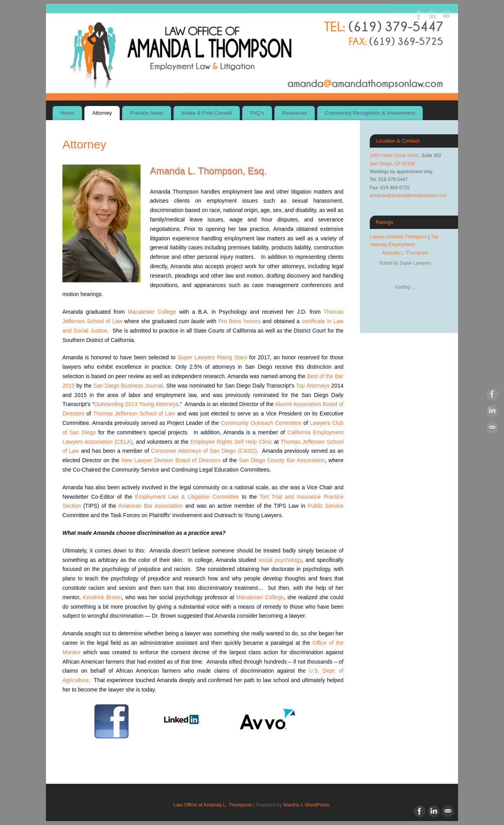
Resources (295, 113)
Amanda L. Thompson (405, 253)
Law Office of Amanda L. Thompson (213, 805)
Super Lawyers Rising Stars (213, 357)
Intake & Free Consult (207, 113)
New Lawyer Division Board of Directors (171, 460)
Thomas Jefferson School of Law (134, 413)
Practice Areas (147, 113)
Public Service (326, 506)
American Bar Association (150, 506)
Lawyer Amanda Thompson (398, 237)
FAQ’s (257, 113)
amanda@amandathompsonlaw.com (408, 196)
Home (67, 113)
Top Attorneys (313, 386)
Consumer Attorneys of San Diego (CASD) (204, 451)
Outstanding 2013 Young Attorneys (136, 404)
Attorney (102, 113)
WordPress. (318, 805)
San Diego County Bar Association (282, 460)
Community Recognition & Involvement (370, 113)
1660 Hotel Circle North (394, 155)
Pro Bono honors (239, 321)
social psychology (280, 560)
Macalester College (152, 312)
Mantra (291, 805)
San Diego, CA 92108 (392, 164)
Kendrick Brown (102, 597)
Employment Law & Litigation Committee (187, 497)
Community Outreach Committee (261, 423)
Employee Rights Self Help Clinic (231, 442)
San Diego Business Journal (128, 386)
